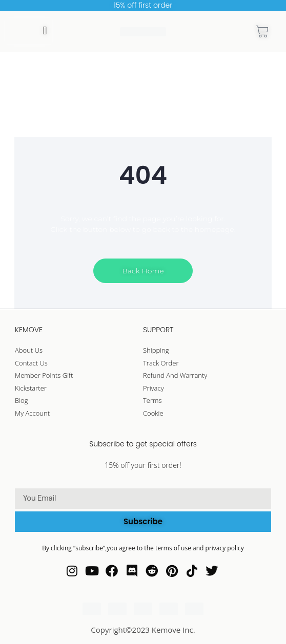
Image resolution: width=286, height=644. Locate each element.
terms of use (174, 548)
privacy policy (225, 548)
